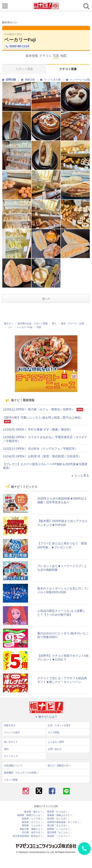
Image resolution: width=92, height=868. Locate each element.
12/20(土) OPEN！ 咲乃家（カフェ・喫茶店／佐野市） (39, 409)
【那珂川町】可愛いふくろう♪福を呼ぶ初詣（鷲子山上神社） (43, 418)
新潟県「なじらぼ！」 (59, 819)
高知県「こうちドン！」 (60, 836)
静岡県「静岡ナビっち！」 (31, 815)
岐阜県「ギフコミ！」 (33, 822)
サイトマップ (11, 756)
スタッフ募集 (11, 780)
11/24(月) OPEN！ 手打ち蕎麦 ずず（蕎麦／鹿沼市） (38, 429)
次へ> (46, 299)
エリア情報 (54, 732)
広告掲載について (13, 766)
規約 (6, 749)
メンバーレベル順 (78, 80)
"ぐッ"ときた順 (50, 80)
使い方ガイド (11, 742)
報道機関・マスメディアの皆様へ (21, 773)
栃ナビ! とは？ (46, 717)
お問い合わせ (55, 749)
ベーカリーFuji (20, 40)
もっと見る (80, 475)
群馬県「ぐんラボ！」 (33, 826)
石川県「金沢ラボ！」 (33, 832)
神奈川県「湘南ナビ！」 (32, 829)
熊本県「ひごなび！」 (59, 812)
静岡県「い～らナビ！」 (60, 829)
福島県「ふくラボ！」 (33, 819)
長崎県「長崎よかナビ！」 (61, 815)
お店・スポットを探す (59, 725)
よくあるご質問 (56, 742)
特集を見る (10, 725)
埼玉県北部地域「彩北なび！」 (29, 836)
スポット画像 (24, 69)
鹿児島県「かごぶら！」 (60, 832)
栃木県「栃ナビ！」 (35, 812)
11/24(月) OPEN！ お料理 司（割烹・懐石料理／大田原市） (42, 456)
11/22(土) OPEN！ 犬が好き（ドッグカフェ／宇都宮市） (40, 449)
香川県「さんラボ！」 (59, 826)
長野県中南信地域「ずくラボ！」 (64, 822)
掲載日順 (28, 80)
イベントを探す (12, 732)
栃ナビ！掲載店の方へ (59, 766)
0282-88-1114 (17, 46)
